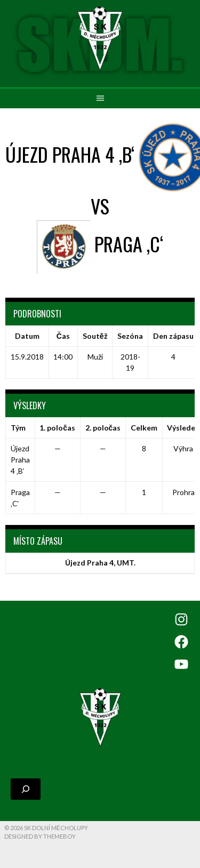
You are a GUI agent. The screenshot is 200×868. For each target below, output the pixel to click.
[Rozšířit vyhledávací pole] (26, 789)
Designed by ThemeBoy (40, 836)
